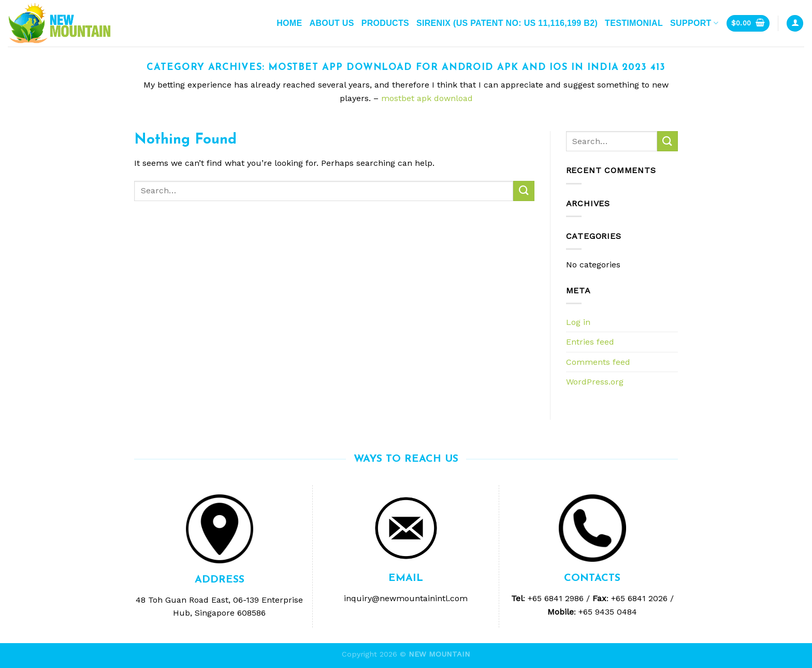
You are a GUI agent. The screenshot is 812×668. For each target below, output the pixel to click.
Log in (578, 322)
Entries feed (590, 342)
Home (289, 23)
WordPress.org (595, 382)
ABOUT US (332, 23)
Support (694, 23)
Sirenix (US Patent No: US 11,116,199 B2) (507, 23)
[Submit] (524, 191)
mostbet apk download (427, 98)
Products (385, 23)
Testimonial (634, 23)
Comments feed (598, 362)
